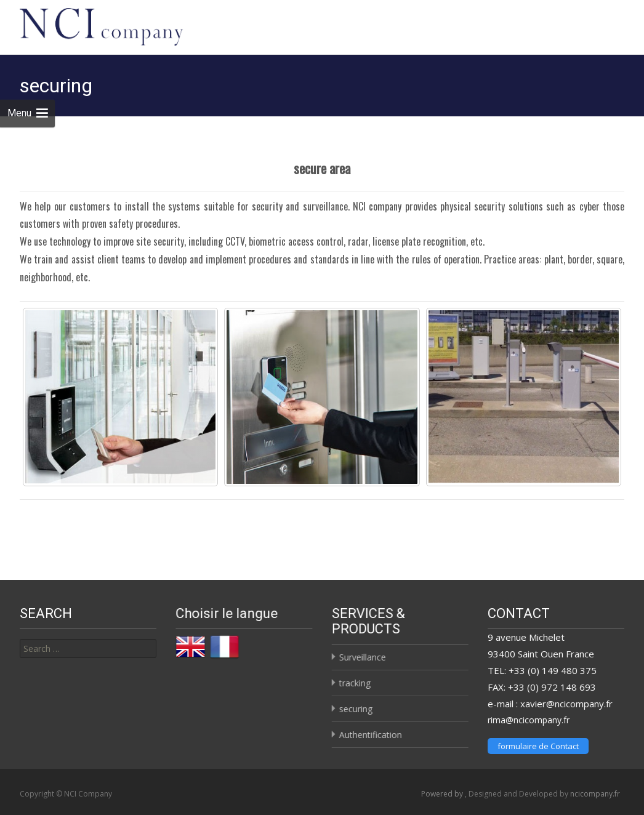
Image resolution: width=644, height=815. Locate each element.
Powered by (443, 790)
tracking (354, 679)
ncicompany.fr (595, 790)
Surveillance (362, 653)
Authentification (370, 731)
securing (355, 705)
